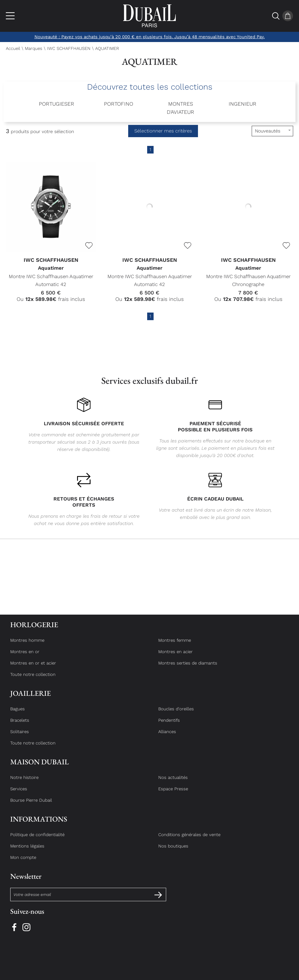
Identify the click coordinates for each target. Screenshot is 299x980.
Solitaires (20, 737)
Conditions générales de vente (189, 840)
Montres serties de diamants (188, 668)
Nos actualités (173, 783)
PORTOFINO (119, 104)
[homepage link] (149, 16)
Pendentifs (169, 726)
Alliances (167, 737)
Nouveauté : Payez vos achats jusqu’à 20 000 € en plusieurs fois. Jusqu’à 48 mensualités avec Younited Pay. (150, 37)
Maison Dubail (40, 767)
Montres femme (175, 646)
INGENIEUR (242, 104)
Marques (34, 48)
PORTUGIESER (57, 104)
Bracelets (20, 726)
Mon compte (23, 863)
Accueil (13, 48)
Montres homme (27, 646)
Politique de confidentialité (37, 840)
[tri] (272, 131)
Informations (39, 824)
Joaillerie (31, 699)
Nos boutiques (173, 851)
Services (19, 794)
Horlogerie (34, 630)
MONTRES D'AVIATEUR (180, 108)
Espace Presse (173, 794)
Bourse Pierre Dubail (31, 805)
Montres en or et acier (33, 668)
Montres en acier (175, 657)
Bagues (18, 714)
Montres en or (25, 657)
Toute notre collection (33, 680)
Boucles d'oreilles (176, 714)
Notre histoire (24, 783)
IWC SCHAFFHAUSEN (69, 48)
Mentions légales (27, 851)
